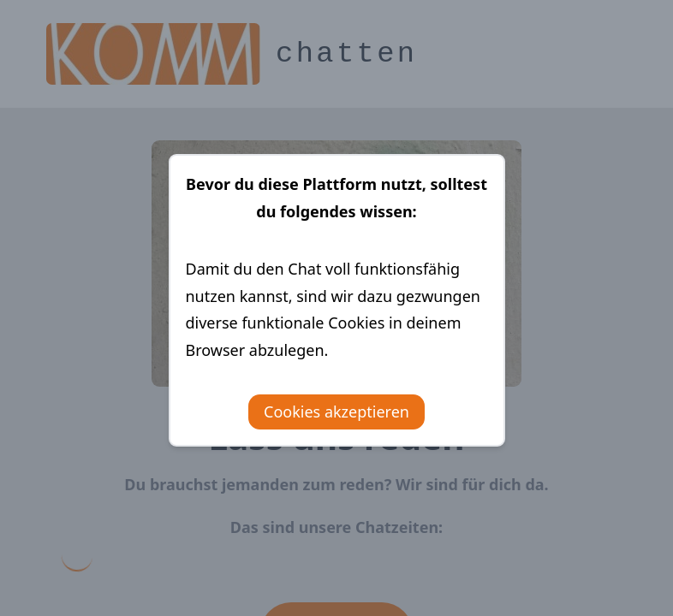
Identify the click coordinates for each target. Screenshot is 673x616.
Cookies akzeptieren (336, 412)
